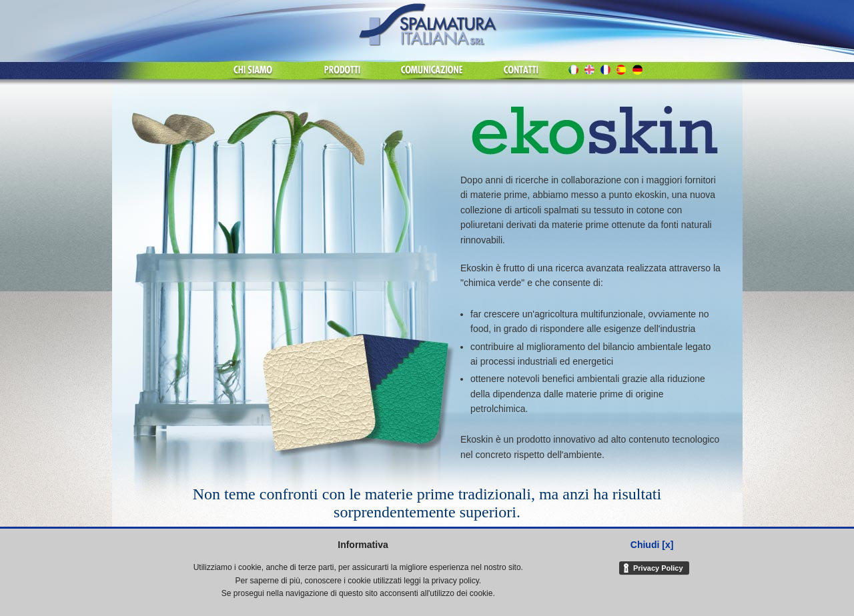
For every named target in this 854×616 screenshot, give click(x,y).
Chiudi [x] (652, 545)
